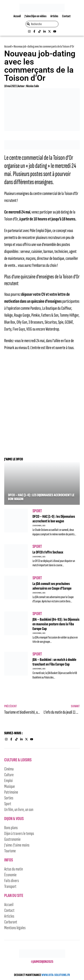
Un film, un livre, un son (19, 810)
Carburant (11, 922)
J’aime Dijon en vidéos (36, 16)
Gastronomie (12, 839)
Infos (9, 860)
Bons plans (11, 828)
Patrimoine (11, 792)
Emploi (8, 781)
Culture (9, 775)
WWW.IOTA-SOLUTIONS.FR (56, 975)
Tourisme (10, 851)
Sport (37, 511)
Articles (54, 16)
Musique (10, 786)
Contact (66, 16)
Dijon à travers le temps (19, 833)
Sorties (9, 798)
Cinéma (9, 769)
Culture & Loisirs (18, 760)
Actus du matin (14, 869)
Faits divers (12, 881)
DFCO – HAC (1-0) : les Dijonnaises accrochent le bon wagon (41, 497)
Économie (10, 875)
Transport (10, 886)
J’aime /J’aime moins (17, 845)
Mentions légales (15, 928)
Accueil (17, 16)
